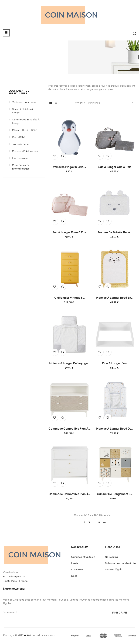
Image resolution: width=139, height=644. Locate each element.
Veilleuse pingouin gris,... (69, 167)
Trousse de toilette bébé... (115, 233)
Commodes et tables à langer (26, 121)
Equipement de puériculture (19, 92)
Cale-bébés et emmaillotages (21, 167)
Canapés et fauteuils (83, 557)
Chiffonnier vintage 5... (69, 298)
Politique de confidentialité (120, 563)
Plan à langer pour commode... (115, 364)
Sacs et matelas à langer (23, 111)
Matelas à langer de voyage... (69, 364)
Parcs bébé (19, 137)
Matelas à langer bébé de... (115, 429)
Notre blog (111, 557)
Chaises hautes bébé (25, 130)
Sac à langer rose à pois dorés (69, 233)
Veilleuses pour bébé (24, 102)
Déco (74, 576)
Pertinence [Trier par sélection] (112, 103)
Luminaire (77, 570)
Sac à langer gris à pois (115, 167)
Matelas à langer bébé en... (115, 298)
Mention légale (114, 570)
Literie (75, 563)
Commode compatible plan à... (69, 429)
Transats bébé (20, 144)
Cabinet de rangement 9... (115, 494)
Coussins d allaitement (25, 151)
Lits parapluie (20, 158)
